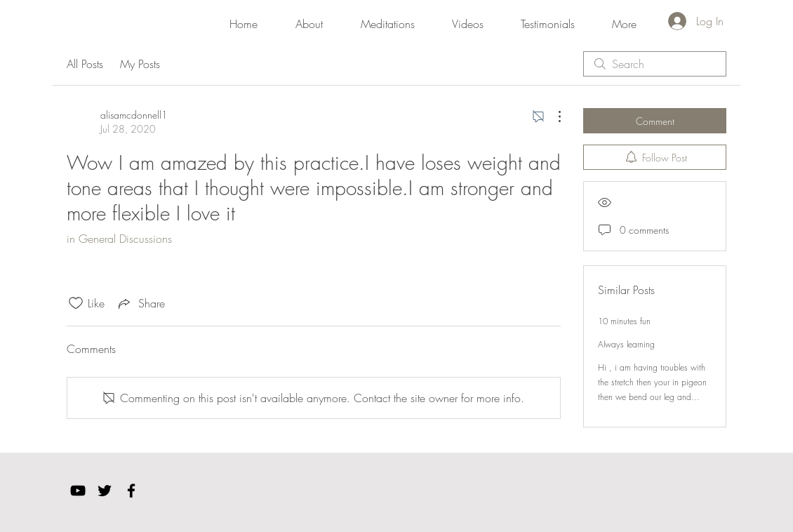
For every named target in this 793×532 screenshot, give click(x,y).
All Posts (85, 64)
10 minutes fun (624, 321)
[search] (655, 64)
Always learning (626, 344)
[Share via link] (140, 303)
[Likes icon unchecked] (76, 303)
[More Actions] (552, 117)
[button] (387, 18)
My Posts (140, 64)
